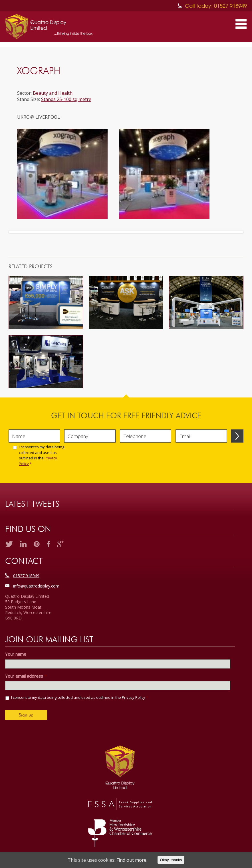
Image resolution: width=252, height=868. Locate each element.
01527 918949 (26, 576)
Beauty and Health (53, 93)
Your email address (26, 676)
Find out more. (132, 860)
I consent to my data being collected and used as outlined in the (42, 455)
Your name (16, 654)
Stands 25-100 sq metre (66, 99)
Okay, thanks (171, 860)
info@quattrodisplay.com (36, 586)
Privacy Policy (134, 697)
